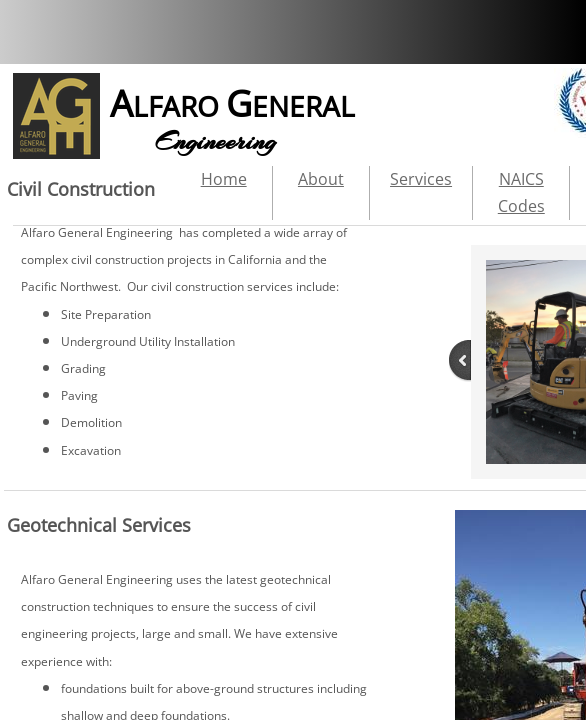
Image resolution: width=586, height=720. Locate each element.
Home (224, 179)
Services (421, 179)
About (321, 179)
